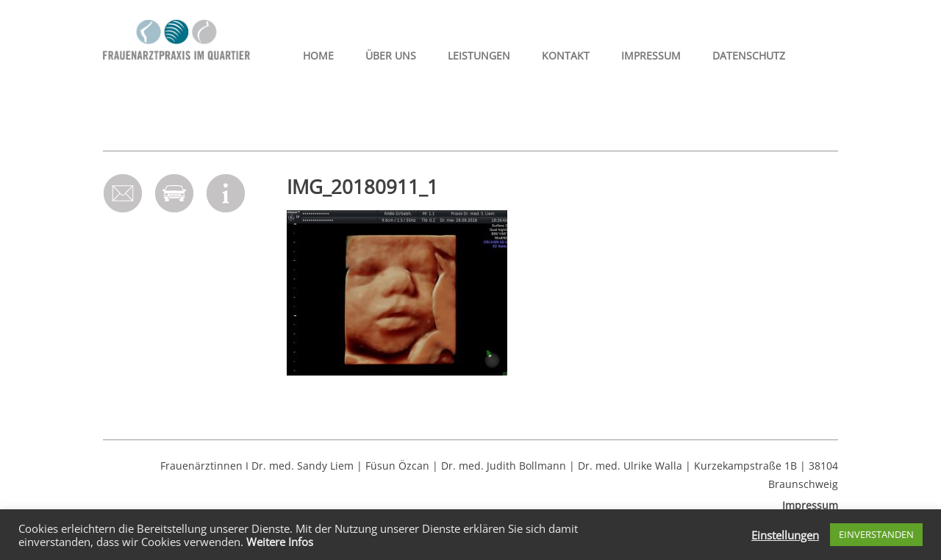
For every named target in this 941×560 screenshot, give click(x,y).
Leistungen (479, 55)
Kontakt (566, 55)
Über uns (391, 55)
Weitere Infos (280, 542)
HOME (318, 55)
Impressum (651, 55)
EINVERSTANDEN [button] (876, 534)
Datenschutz (749, 55)
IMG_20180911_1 (362, 187)
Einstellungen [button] (785, 535)
